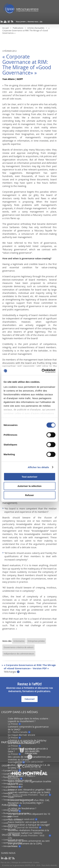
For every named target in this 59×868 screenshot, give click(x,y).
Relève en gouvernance (13, 796)
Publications (18, 28)
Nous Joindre (21, 22)
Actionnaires (19, 641)
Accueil (6, 28)
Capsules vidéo (9, 829)
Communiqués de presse (13, 840)
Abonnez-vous (33, 22)
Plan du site (5, 863)
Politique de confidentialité (22, 863)
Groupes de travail (11, 783)
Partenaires (8, 793)
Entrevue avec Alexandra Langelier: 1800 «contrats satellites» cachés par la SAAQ (29, 791)
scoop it (9, 22)
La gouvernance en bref (13, 787)
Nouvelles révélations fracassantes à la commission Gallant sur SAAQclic (28, 832)
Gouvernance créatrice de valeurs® (17, 780)
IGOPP (25, 9)
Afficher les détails (38, 467)
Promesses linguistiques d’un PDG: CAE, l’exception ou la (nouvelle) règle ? (29, 801)
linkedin (2, 22)
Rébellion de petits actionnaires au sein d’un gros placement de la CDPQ (29, 842)
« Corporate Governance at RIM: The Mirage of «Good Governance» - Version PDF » (30, 668)
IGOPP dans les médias (13, 820)
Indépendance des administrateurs (19, 654)
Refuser (30, 495)
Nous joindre (9, 790)
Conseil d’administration (13, 774)
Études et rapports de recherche (16, 813)
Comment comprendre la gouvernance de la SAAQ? (28, 728)
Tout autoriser (30, 477)
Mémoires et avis (10, 826)
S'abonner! (29, 699)
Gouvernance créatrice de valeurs (18, 647)
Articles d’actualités (36, 28)
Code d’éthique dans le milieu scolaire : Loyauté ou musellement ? (29, 720)
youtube (5, 22)
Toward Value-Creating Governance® (18, 800)
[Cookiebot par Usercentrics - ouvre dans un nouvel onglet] (42, 371)
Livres (6, 823)
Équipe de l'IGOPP (11, 777)
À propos (7, 771)
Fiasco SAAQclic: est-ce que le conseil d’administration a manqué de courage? (29, 823)
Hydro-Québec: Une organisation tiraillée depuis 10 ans (29, 783)
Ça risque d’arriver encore (21, 735)
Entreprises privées (36, 641)
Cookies (36, 863)
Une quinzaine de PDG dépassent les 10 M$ (29, 815)
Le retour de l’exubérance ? (22, 808)
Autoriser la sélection (29, 486)
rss (12, 22)
